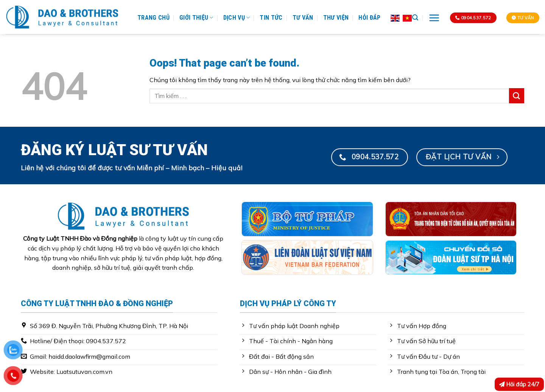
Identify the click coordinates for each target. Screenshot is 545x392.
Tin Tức (271, 18)
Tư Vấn (303, 18)
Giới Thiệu (196, 18)
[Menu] (434, 18)
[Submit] (517, 96)
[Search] (415, 18)
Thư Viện (336, 18)
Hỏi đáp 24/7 (519, 384)
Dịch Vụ (237, 18)
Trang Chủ (153, 18)
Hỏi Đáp (369, 18)
